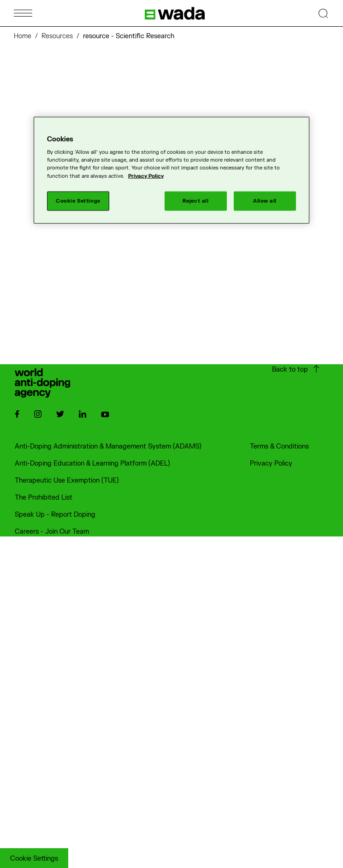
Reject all (196, 201)
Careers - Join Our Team (52, 532)
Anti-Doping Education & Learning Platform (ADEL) (92, 463)
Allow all (265, 201)
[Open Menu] (23, 13)
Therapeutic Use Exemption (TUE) (67, 481)
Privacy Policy (271, 463)
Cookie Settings (34, 859)
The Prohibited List (44, 498)
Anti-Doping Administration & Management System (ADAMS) (108, 446)
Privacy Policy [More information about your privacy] (146, 176)
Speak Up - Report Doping (55, 515)
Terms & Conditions (279, 446)
